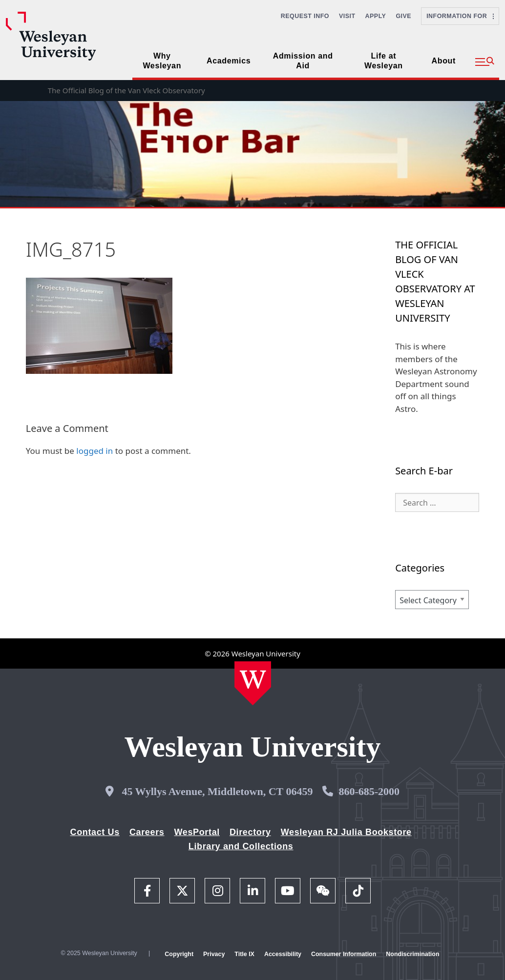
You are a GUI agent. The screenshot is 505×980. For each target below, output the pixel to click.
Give (403, 16)
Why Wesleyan (162, 61)
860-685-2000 (369, 791)
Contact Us (95, 832)
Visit (347, 16)
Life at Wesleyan (384, 61)
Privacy (214, 954)
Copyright (179, 954)
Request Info (305, 16)
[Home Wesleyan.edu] (253, 683)
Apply (376, 16)
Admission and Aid (303, 61)
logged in (95, 451)
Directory (250, 832)
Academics (229, 61)
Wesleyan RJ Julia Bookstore (346, 832)
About (444, 61)
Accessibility (283, 954)
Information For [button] (460, 16)
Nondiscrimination (412, 954)
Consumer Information (344, 954)
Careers (147, 832)
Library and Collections (241, 846)
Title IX (244, 954)
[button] (485, 62)
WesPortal (197, 832)
